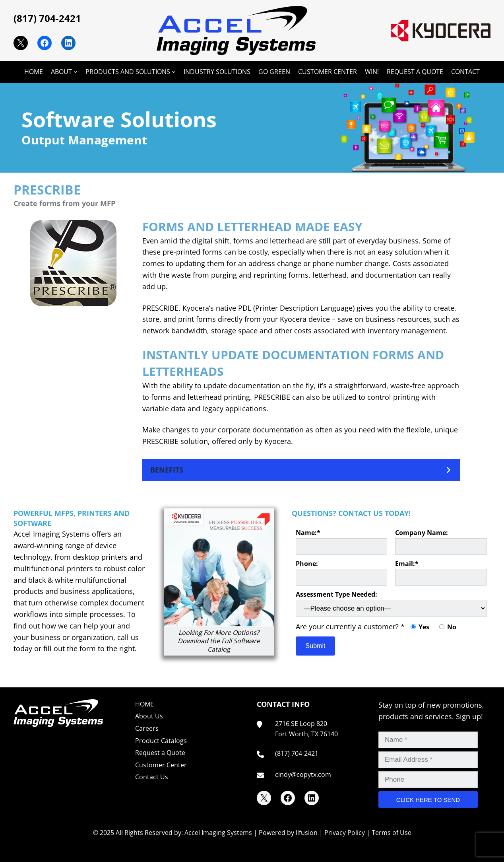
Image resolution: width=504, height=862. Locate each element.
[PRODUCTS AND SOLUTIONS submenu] (174, 72)
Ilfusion (307, 833)
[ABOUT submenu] (76, 72)
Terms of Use (392, 833)
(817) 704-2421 (47, 18)
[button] (301, 470)
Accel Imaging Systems (218, 833)
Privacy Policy (345, 833)
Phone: (341, 573)
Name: (341, 542)
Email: (441, 573)
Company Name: (441, 542)
